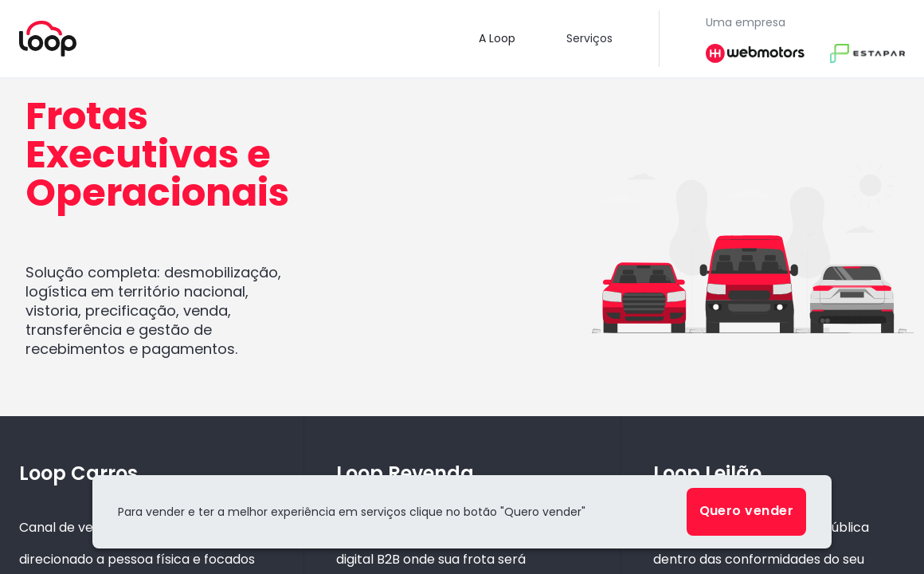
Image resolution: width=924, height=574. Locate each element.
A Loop (497, 38)
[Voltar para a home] (48, 39)
